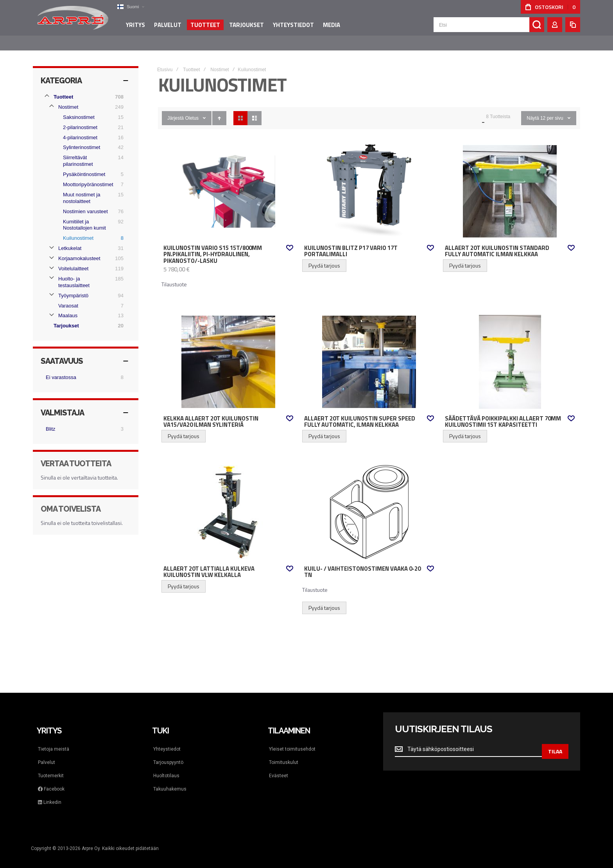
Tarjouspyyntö (168, 755)
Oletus (192, 110)
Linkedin (50, 794)
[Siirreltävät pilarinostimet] (90, 153)
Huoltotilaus (166, 768)
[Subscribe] (555, 742)
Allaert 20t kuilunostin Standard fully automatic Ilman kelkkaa (497, 244)
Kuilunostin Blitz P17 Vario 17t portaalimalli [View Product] (369, 183)
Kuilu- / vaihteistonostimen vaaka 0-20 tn (362, 564)
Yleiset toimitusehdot (292, 741)
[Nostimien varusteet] (90, 204)
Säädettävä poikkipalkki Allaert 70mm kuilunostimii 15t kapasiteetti (503, 414)
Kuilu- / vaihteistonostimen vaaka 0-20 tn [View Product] (369, 504)
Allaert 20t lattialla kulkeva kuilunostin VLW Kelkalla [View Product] (228, 504)
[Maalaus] (88, 308)
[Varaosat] (88, 298)
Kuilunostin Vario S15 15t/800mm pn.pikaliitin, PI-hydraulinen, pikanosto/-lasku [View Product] (228, 183)
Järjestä (176, 110)
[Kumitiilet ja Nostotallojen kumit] (90, 217)
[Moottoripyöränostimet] (90, 177)
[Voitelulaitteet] (88, 261)
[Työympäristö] (88, 288)
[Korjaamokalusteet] (88, 251)
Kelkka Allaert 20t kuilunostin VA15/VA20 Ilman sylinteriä (211, 414)
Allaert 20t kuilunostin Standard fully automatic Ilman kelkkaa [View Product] (510, 183)
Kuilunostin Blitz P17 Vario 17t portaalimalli (351, 244)
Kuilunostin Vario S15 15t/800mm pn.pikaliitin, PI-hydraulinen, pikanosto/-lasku (213, 247)
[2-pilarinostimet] (90, 120)
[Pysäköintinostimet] (90, 167)
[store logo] (72, 21)
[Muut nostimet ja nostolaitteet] (90, 190)
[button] (129, 7)
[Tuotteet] (86, 89)
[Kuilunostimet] (90, 230)
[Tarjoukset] (90, 318)
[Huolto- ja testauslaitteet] (88, 274)
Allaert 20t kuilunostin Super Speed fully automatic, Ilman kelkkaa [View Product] (369, 354)
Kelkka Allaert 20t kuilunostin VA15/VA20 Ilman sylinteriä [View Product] (228, 354)
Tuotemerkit (51, 768)
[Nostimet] (88, 99)
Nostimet (220, 62)
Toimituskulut (284, 755)
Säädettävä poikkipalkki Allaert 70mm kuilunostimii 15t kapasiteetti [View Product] (510, 354)
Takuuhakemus (170, 781)
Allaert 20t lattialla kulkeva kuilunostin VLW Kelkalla (209, 564)
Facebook (51, 781)
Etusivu (165, 62)
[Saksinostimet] (90, 110)
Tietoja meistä (54, 741)
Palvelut (47, 755)
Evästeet (279, 768)
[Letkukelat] (88, 241)
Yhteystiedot (167, 741)
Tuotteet (192, 62)
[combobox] (489, 28)
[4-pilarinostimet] (90, 130)
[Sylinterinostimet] (90, 140)
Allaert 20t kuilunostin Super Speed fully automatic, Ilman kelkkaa (360, 414)
